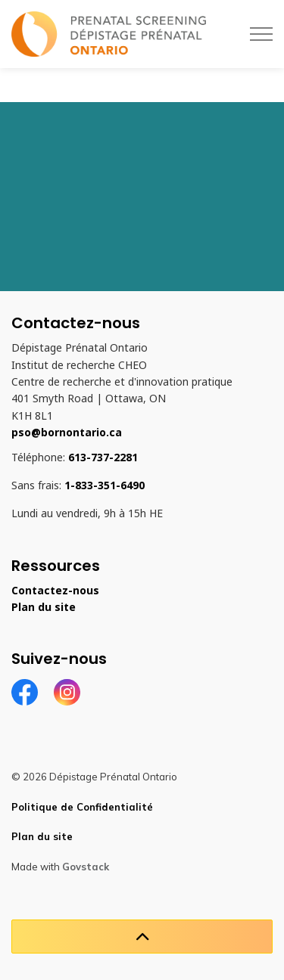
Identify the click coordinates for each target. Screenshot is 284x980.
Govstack (86, 867)
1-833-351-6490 (105, 485)
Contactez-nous (55, 591)
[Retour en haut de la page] (142, 937)
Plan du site (44, 607)
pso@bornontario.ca (67, 433)
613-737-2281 (103, 457)
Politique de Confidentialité (82, 807)
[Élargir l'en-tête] (261, 34)
